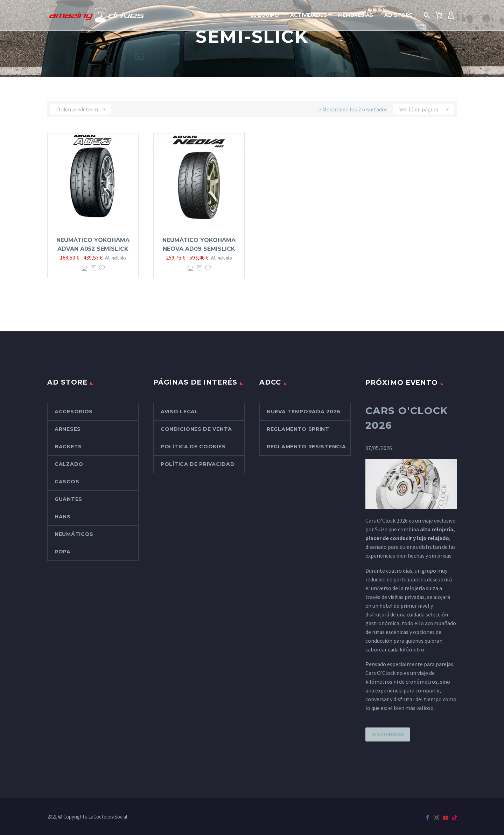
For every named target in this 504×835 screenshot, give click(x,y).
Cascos (67, 482)
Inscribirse (388, 734)
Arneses (68, 429)
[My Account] (451, 15)
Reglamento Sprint (298, 429)
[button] (427, 15)
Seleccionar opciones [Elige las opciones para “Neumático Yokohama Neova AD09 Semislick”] (191, 268)
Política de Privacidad (198, 464)
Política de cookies (193, 447)
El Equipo (265, 15)
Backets (68, 447)
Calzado (69, 464)
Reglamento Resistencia (306, 447)
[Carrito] (439, 15)
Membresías (356, 15)
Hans (63, 517)
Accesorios (74, 412)
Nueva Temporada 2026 (304, 412)
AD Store (398, 15)
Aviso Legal (180, 412)
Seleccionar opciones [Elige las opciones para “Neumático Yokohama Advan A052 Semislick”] (85, 268)
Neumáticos (74, 534)
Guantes (68, 499)
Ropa (63, 552)
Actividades (309, 15)
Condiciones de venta (196, 429)
